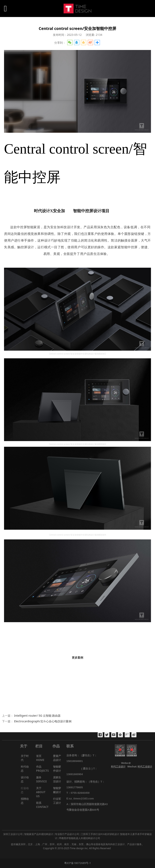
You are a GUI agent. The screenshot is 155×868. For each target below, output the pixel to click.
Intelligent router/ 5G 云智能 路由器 (37, 716)
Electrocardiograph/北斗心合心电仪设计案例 (43, 721)
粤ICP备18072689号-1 (78, 863)
